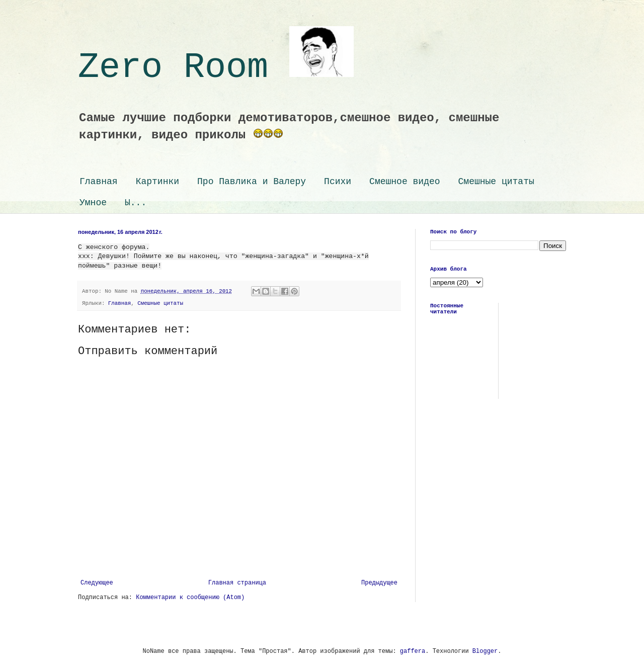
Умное (93, 203)
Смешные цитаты (496, 182)
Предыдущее (379, 583)
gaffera (413, 651)
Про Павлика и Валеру (252, 182)
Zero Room (216, 68)
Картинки (157, 182)
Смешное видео (405, 182)
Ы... (136, 203)
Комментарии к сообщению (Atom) (190, 598)
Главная (99, 182)
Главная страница (237, 583)
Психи (338, 182)
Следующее (97, 583)
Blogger (485, 651)
